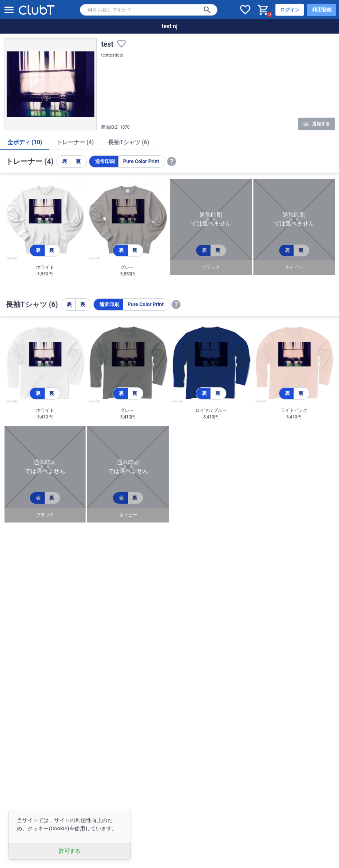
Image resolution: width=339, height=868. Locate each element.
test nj (169, 26)
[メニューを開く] (9, 10)
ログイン (290, 10)
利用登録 (322, 10)
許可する (70, 851)
